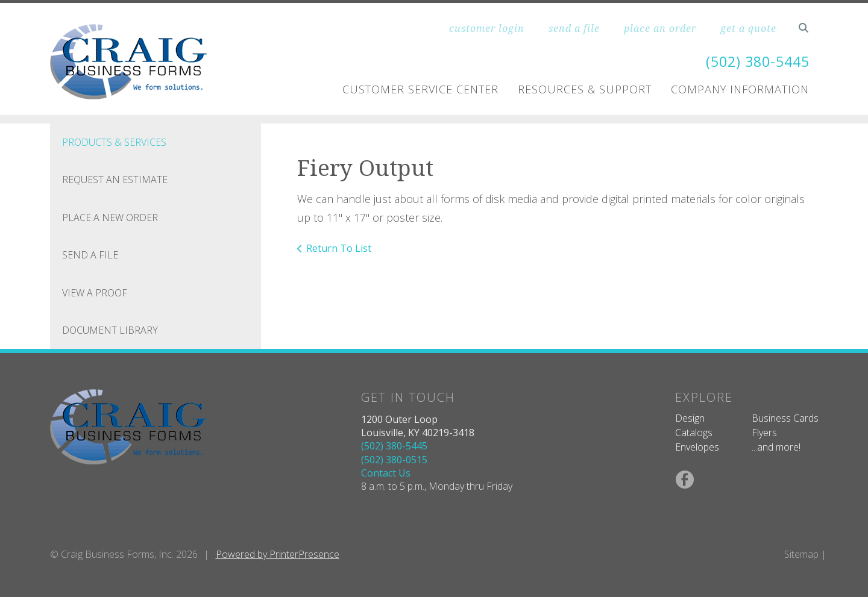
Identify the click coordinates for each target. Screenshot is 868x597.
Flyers (764, 433)
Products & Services (114, 142)
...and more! (776, 447)
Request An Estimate (115, 180)
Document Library (110, 330)
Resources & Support (585, 89)
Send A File (90, 255)
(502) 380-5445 (755, 61)
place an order (660, 28)
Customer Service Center (420, 89)
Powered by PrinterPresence (278, 554)
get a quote (748, 28)
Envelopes (697, 447)
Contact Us (386, 473)
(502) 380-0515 (394, 460)
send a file (574, 28)
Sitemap (801, 554)
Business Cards (785, 418)
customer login (487, 28)
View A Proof (95, 293)
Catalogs (694, 433)
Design (690, 418)
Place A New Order (110, 217)
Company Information (740, 89)
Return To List (339, 248)
